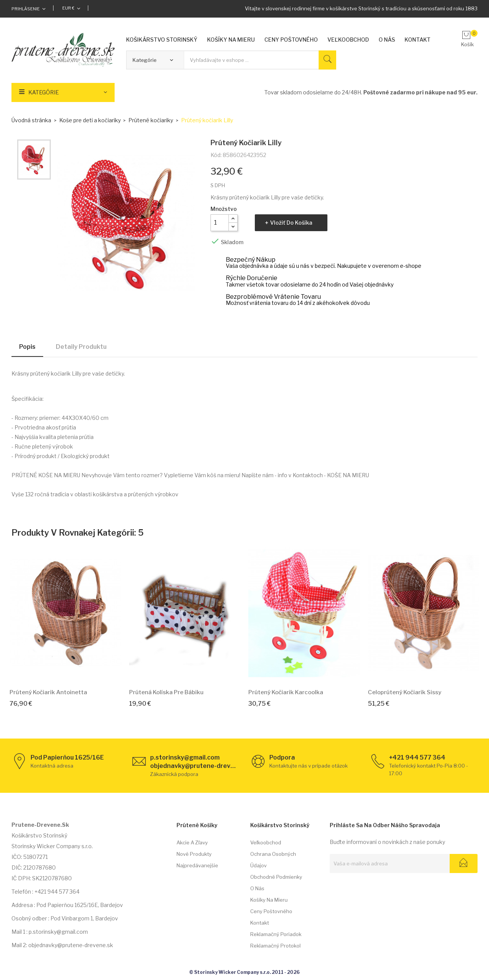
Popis (27, 347)
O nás (257, 888)
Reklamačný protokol (275, 946)
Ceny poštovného (271, 911)
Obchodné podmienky (276, 877)
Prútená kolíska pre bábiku (166, 692)
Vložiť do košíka (291, 223)
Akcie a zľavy (192, 842)
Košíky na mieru (269, 900)
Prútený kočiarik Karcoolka (286, 692)
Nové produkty (194, 854)
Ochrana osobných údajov (273, 860)
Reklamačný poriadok (276, 934)
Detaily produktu (81, 347)
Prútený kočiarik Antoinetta (48, 692)
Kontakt (260, 923)
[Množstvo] (220, 223)
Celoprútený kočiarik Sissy (405, 692)
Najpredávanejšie (197, 865)
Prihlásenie (26, 9)
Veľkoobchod (266, 842)
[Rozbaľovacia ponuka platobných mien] (71, 8)
